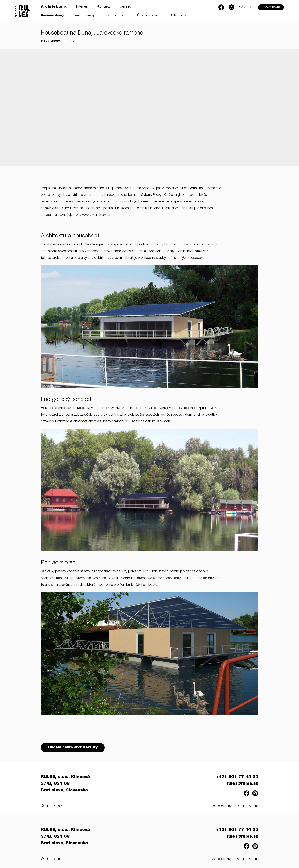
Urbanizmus (179, 15)
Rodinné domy (52, 15)
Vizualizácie (50, 41)
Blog (240, 807)
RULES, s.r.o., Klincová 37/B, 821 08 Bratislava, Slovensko (65, 784)
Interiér (82, 7)
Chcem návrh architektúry (73, 748)
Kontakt (103, 7)
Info (72, 41)
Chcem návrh (271, 7)
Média (253, 807)
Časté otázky (221, 807)
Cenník (125, 7)
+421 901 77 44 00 (237, 778)
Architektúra (54, 7)
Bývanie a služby (84, 15)
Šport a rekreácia (148, 15)
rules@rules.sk (242, 784)
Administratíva (116, 15)
